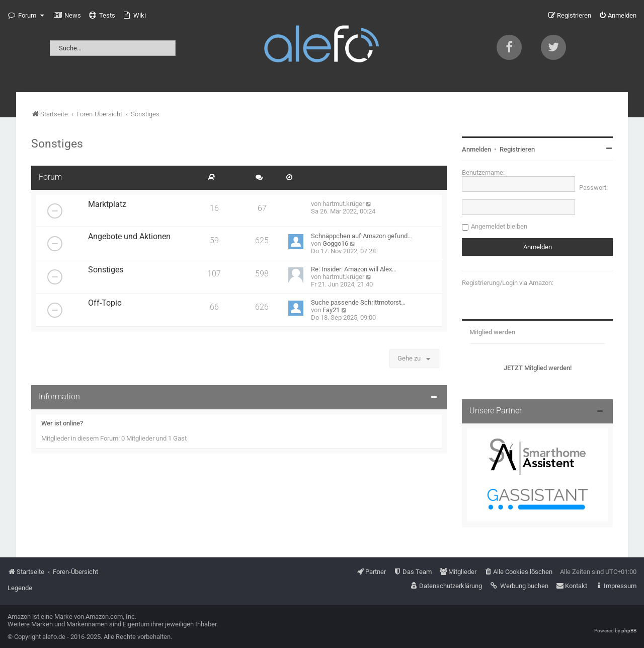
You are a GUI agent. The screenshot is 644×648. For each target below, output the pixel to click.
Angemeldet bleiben (499, 226)
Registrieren (517, 149)
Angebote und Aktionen (129, 237)
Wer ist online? (62, 423)
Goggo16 (335, 243)
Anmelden (476, 149)
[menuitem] (67, 16)
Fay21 (331, 310)
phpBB (629, 631)
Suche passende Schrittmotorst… (358, 302)
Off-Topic (105, 303)
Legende (20, 588)
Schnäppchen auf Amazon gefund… (361, 236)
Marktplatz (107, 204)
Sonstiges (57, 143)
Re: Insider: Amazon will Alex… (354, 269)
